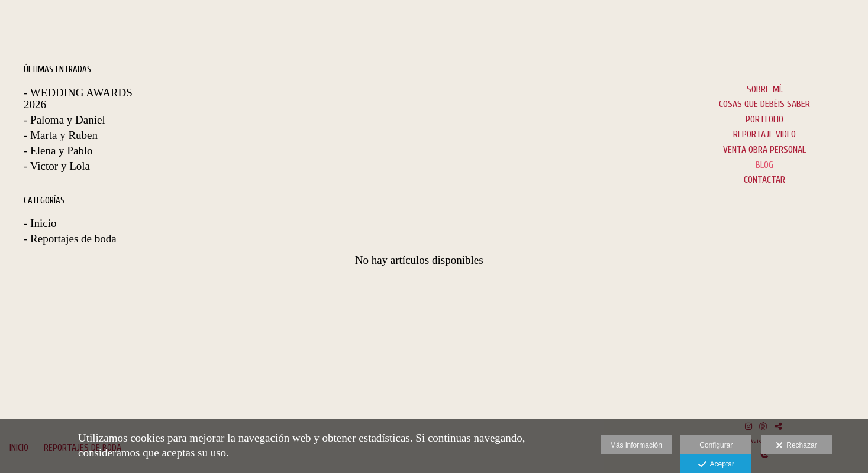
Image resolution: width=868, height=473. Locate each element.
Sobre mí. (765, 89)
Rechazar (796, 446)
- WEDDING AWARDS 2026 (78, 99)
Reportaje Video (764, 134)
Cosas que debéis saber (764, 104)
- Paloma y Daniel (64, 120)
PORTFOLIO (764, 119)
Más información (636, 445)
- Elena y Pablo (58, 150)
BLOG (764, 165)
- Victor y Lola (57, 166)
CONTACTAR (764, 180)
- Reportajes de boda (70, 239)
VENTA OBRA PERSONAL (764, 150)
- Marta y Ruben (61, 135)
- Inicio (40, 223)
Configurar (716, 445)
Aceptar (716, 465)
